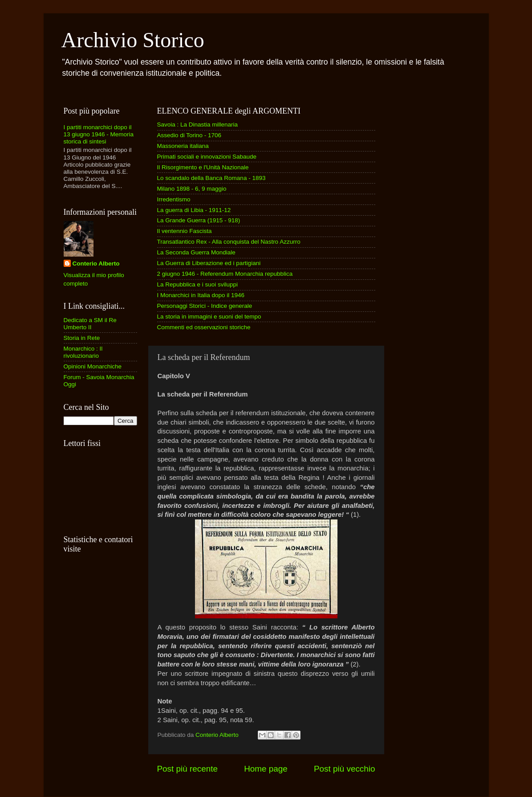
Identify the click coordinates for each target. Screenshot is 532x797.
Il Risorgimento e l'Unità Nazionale (203, 167)
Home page (266, 769)
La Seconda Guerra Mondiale (196, 252)
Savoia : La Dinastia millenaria (198, 125)
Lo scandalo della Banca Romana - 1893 (211, 178)
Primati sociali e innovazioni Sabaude (207, 157)
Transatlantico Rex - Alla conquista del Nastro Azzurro (229, 242)
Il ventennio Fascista (185, 231)
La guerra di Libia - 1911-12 (194, 210)
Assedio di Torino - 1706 (189, 135)
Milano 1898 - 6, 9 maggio (192, 189)
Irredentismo (174, 199)
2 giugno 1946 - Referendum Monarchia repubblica (225, 274)
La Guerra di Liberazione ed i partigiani (209, 263)
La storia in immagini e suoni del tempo (209, 317)
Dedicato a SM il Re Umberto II (90, 324)
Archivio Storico (133, 40)
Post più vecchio (345, 769)
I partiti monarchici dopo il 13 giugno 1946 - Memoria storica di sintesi (99, 134)
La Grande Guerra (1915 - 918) (199, 220)
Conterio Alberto (96, 264)
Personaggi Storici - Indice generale (205, 306)
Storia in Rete (82, 338)
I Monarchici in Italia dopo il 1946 (201, 295)
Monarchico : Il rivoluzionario (83, 352)
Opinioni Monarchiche (93, 366)
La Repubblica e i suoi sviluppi (198, 284)
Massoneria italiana (183, 146)
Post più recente (188, 769)
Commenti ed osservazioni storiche (204, 327)
